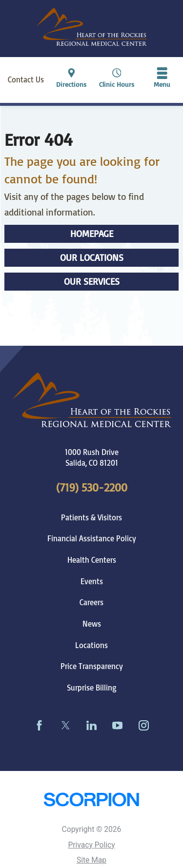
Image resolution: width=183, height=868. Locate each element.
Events (92, 581)
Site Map (91, 860)
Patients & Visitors (91, 517)
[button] (162, 80)
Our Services (92, 281)
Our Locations (92, 257)
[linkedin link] (91, 725)
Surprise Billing (92, 688)
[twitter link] (65, 725)
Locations (91, 645)
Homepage (92, 234)
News (92, 624)
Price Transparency (92, 666)
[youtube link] (117, 725)
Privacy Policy (91, 845)
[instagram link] (144, 725)
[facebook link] (39, 725)
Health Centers (92, 560)
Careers (91, 602)
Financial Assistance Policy (92, 538)
